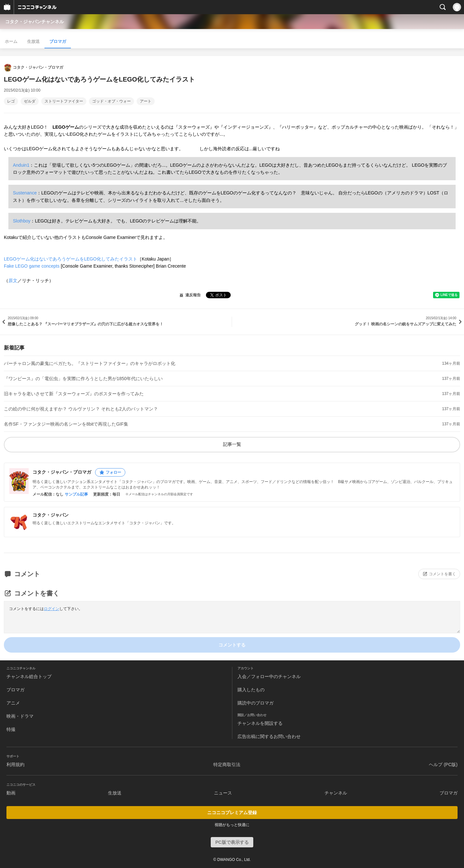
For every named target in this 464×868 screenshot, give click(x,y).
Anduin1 (21, 165)
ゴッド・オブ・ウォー (111, 101)
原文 (13, 281)
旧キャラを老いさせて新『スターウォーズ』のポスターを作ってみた (74, 394)
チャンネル (336, 793)
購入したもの (251, 690)
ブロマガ (58, 41)
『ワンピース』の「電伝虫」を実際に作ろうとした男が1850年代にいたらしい (83, 379)
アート (146, 101)
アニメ (13, 703)
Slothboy (22, 221)
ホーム (11, 41)
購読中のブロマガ (256, 703)
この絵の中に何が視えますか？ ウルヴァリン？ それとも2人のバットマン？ (81, 409)
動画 (11, 793)
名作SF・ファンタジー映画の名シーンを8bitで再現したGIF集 (66, 424)
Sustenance (25, 193)
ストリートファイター (64, 101)
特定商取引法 (227, 764)
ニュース (223, 793)
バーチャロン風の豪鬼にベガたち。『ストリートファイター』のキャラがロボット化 (90, 363)
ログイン (52, 609)
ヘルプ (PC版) (443, 764)
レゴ (11, 101)
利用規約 (15, 764)
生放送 (33, 41)
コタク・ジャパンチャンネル (34, 22)
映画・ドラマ (20, 716)
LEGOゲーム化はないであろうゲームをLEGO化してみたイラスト (71, 259)
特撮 (11, 729)
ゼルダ (30, 101)
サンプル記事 (76, 494)
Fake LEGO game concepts (32, 266)
